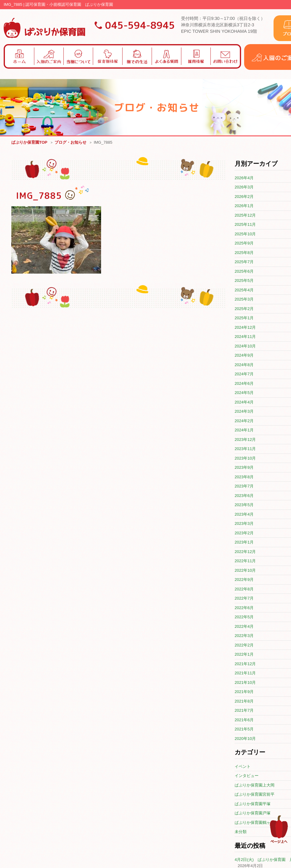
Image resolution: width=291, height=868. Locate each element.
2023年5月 (244, 505)
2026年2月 (244, 197)
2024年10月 (245, 346)
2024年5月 (244, 393)
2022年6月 (244, 608)
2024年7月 (244, 374)
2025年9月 (244, 243)
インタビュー (247, 776)
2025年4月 (244, 290)
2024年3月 (244, 412)
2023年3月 (244, 524)
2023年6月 (244, 496)
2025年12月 (245, 216)
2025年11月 (245, 225)
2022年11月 (245, 561)
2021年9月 (244, 692)
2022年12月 (245, 552)
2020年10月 (245, 739)
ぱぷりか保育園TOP (29, 143)
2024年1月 (244, 430)
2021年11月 (245, 673)
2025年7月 (244, 262)
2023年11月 (245, 449)
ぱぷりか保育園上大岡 (255, 785)
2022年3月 (244, 636)
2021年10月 (245, 683)
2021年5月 (244, 729)
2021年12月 (245, 664)
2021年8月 (244, 701)
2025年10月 (245, 234)
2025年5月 (244, 281)
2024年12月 (245, 328)
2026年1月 (244, 206)
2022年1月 (244, 655)
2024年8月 (244, 365)
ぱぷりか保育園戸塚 (253, 813)
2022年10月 (245, 571)
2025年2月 (244, 309)
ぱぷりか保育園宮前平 (255, 795)
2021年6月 (244, 720)
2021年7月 (244, 711)
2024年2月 (244, 421)
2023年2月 (244, 533)
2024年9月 (244, 356)
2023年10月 (245, 459)
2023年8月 (244, 477)
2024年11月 (245, 337)
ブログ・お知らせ (70, 143)
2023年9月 (244, 468)
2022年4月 (244, 627)
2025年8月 (244, 253)
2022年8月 (244, 589)
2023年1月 (244, 542)
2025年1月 (244, 318)
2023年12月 (245, 440)
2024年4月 (244, 402)
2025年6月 (244, 272)
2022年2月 (244, 645)
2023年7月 (244, 486)
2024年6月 (244, 384)
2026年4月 (244, 178)
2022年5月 (244, 617)
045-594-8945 (140, 25)
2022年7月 (244, 599)
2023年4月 (244, 515)
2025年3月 (244, 299)
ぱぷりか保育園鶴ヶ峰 (255, 823)
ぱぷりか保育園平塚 (253, 804)
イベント (243, 767)
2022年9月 (244, 580)
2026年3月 (244, 187)
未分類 (241, 832)
